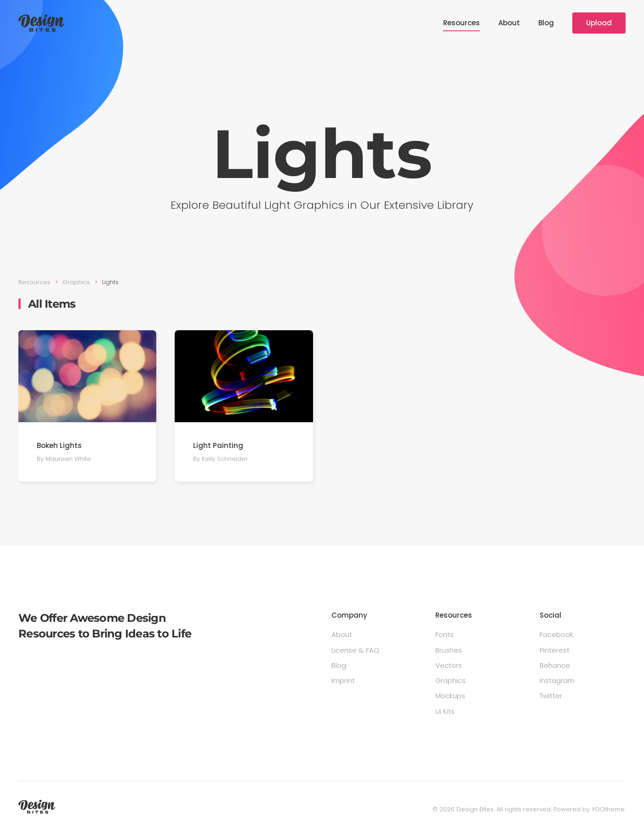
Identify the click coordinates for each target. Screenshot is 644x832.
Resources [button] (462, 23)
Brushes (449, 650)
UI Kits (445, 711)
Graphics (450, 680)
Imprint (343, 680)
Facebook (556, 634)
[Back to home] (41, 23)
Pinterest (555, 650)
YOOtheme (608, 809)
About (509, 23)
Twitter (551, 696)
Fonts (445, 634)
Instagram (557, 680)
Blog (546, 23)
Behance (555, 665)
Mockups (450, 696)
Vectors (449, 665)
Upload (599, 23)
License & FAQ (355, 650)
